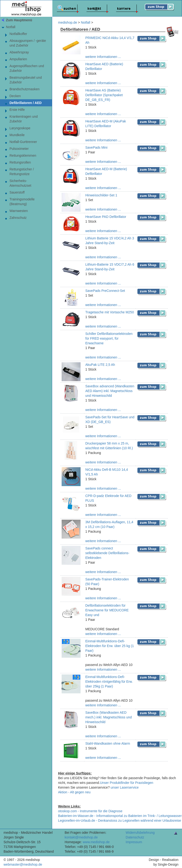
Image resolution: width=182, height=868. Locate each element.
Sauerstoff (17, 192)
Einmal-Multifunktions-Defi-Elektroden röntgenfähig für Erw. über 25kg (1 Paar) (109, 682)
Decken (15, 96)
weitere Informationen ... (103, 57)
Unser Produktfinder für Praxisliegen (127, 783)
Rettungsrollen (20, 162)
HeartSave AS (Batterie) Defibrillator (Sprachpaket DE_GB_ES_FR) (104, 95)
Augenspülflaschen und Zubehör (27, 68)
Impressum (134, 842)
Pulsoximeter (19, 149)
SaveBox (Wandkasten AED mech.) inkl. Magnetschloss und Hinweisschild (109, 717)
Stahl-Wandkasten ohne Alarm (108, 743)
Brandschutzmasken (25, 89)
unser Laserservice (125, 787)
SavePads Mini (96, 147)
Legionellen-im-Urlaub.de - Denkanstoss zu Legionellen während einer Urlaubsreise (120, 820)
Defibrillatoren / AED (26, 103)
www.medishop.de (96, 842)
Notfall (11, 27)
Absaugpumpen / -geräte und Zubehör (28, 43)
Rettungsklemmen (23, 155)
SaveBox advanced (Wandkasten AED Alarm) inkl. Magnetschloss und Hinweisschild (110, 391)
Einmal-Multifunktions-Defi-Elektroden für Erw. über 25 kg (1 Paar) (110, 646)
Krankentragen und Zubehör (24, 119)
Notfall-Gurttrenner (23, 142)
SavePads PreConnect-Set (105, 291)
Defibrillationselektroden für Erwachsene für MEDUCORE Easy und (107, 610)
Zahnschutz (18, 218)
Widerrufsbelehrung (140, 833)
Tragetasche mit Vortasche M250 (110, 312)
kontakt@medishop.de (81, 837)
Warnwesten (19, 211)
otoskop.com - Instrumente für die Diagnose (90, 811)
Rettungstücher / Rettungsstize (22, 172)
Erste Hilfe (17, 110)
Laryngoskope (20, 128)
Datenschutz (135, 837)
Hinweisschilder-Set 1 (101, 195)
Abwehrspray (19, 52)
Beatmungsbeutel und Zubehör (26, 80)
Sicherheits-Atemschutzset (20, 183)
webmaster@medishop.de (23, 864)
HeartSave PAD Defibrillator (106, 217)
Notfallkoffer (18, 34)
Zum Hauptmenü (19, 20)
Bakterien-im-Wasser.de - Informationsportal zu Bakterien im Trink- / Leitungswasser (120, 816)
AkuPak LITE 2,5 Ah (100, 365)
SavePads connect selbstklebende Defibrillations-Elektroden (107, 553)
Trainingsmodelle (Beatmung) (22, 202)
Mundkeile (17, 135)
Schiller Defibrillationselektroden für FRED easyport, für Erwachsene (109, 338)
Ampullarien (18, 59)
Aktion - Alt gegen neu (74, 792)
